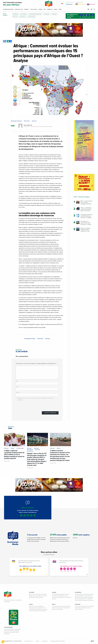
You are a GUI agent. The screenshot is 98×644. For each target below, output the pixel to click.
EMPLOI (54, 604)
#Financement (20, 448)
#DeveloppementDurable (35, 14)
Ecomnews (70, 4)
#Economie (47, 14)
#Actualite (23, 17)
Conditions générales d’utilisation (58, 641)
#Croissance (24, 14)
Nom (17, 381)
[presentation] (26, 405)
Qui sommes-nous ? (29, 641)
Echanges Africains (8, 9)
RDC (45, 9)
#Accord (15, 17)
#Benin (59, 448)
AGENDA (54, 592)
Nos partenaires (8, 627)
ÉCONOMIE (32, 592)
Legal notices (45, 641)
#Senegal (36, 448)
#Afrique (34, 121)
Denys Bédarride (28, 125)
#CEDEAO (15, 14)
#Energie (54, 14)
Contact (37, 641)
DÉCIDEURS (78, 604)
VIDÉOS (31, 604)
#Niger (13, 448)
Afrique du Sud (19, 9)
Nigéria (40, 9)
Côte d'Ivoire (34, 9)
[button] (62, 9)
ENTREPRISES (78, 592)
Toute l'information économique (22, 4)
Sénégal (27, 9)
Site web (18, 392)
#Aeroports (30, 450)
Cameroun (50, 9)
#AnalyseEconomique (16, 121)
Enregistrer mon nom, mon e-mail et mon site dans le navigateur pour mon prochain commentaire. (35, 399)
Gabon (56, 9)
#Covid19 (38, 450)
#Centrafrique (31, 17)
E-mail (17, 387)
